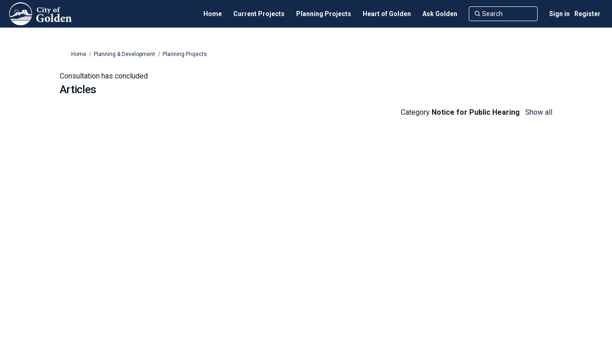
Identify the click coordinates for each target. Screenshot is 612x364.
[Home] (213, 14)
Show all (539, 112)
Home (79, 54)
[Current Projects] (259, 14)
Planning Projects (185, 54)
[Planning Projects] (324, 14)
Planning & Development (124, 54)
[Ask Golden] (440, 14)
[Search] (503, 14)
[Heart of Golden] (387, 14)
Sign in (559, 14)
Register (587, 14)
